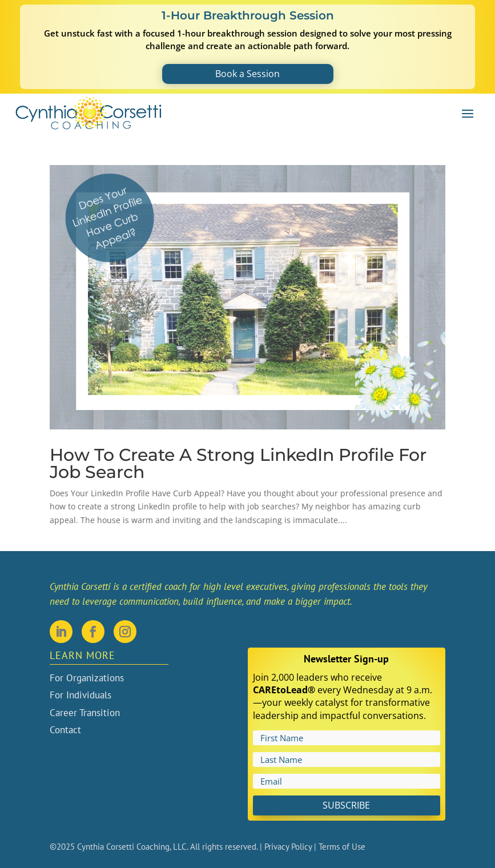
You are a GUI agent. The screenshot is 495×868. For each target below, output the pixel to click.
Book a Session (247, 74)
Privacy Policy (288, 847)
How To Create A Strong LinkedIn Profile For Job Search (238, 463)
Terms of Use (342, 847)
